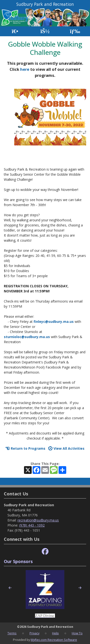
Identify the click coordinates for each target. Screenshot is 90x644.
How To (77, 633)
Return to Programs (25, 448)
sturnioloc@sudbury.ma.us (27, 337)
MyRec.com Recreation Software (54, 640)
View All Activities (66, 448)
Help (55, 633)
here (25, 69)
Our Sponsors (18, 561)
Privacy (34, 633)
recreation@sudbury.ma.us (38, 520)
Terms (12, 633)
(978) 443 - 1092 (32, 525)
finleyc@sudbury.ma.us (54, 322)
